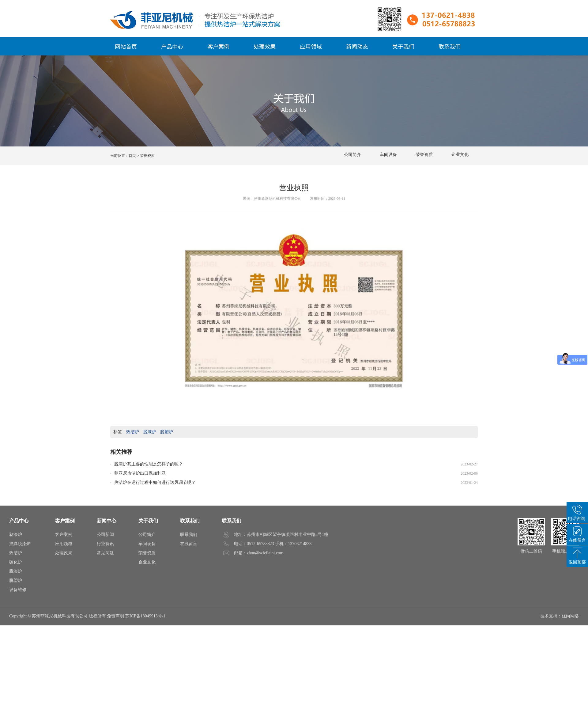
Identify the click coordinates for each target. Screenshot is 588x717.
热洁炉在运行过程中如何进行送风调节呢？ (155, 482)
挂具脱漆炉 (20, 544)
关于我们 (148, 521)
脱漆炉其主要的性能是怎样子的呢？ (149, 463)
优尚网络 (570, 616)
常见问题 (105, 553)
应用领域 (64, 544)
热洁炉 (133, 432)
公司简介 (352, 153)
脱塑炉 (167, 432)
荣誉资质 (424, 153)
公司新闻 (105, 535)
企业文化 (460, 153)
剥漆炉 (16, 535)
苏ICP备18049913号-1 (145, 616)
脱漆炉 (150, 432)
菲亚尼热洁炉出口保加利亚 (140, 473)
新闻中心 (107, 521)
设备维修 (18, 590)
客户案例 (65, 521)
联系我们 (190, 521)
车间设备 (388, 153)
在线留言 (189, 544)
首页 (132, 156)
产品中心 (19, 521)
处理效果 (64, 553)
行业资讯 (105, 544)
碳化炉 (16, 562)
